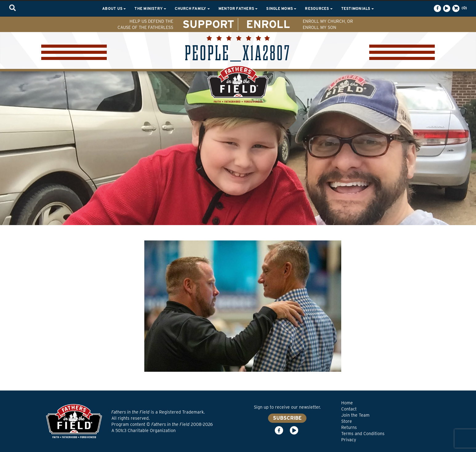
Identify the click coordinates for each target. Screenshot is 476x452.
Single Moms (281, 8)
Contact (349, 409)
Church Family (192, 8)
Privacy (349, 440)
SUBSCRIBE (287, 418)
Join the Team (355, 415)
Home (347, 403)
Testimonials (358, 8)
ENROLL (268, 24)
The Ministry (150, 8)
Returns (349, 427)
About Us (114, 8)
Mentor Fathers (238, 8)
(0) (459, 8)
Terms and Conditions (363, 434)
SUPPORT (208, 24)
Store (347, 421)
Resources (319, 8)
